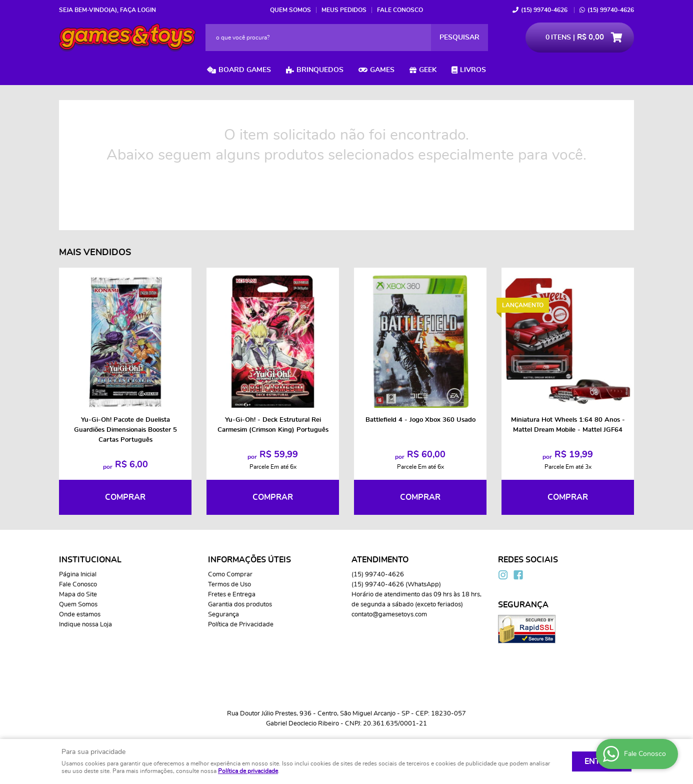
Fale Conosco (400, 10)
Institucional (90, 560)
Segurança (223, 615)
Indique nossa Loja (85, 625)
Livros (473, 70)
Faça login (138, 10)
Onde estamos (80, 615)
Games (382, 70)
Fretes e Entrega (232, 595)
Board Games (245, 70)
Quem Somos (290, 10)
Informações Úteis (249, 560)
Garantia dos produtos (240, 605)
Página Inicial (78, 575)
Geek (428, 70)
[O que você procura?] (459, 38)
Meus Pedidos (344, 10)
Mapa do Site (78, 595)
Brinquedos (320, 70)
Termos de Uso (229, 585)
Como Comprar (230, 575)
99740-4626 (544, 10)
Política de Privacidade (241, 625)
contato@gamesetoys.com (389, 615)
